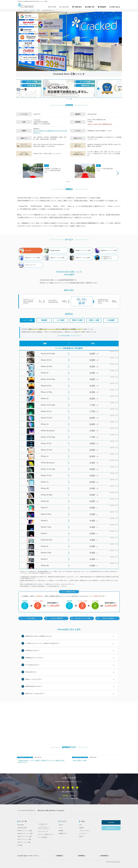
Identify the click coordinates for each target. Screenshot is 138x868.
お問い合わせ (115, 7)
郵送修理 (102, 7)
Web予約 (112, 822)
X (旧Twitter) (51, 811)
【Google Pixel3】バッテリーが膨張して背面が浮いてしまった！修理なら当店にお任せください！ (41, 761)
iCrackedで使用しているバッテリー (71, 336)
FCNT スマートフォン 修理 (24, 839)
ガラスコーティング (43, 832)
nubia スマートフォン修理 (24, 842)
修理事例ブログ (63, 834)
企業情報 (59, 856)
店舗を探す (77, 7)
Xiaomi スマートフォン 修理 (25, 836)
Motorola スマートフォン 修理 (25, 834)
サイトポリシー (83, 834)
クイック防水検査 (43, 837)
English (81, 836)
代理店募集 (103, 856)
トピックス (63, 821)
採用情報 (81, 856)
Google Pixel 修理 (22, 828)
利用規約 (82, 828)
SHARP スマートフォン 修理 (25, 831)
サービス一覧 (23, 821)
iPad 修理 (20, 845)
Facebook (42, 811)
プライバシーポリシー (85, 831)
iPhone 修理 (21, 825)
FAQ (80, 825)
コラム (60, 828)
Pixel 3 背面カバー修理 (80, 760)
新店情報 (61, 831)
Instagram (60, 811)
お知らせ (61, 825)
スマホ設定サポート (43, 824)
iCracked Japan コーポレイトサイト (28, 856)
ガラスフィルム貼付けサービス (46, 834)
